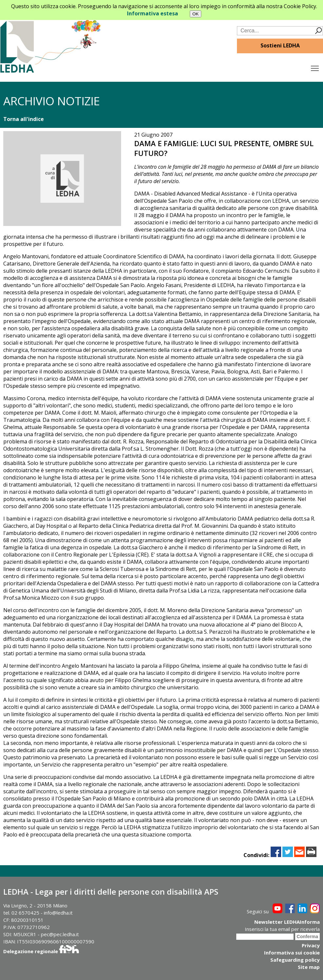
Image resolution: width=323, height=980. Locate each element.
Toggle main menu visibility (315, 67)
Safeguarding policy (295, 960)
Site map (309, 967)
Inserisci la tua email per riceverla (282, 929)
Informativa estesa (153, 13)
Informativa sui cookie (292, 953)
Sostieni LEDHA (280, 45)
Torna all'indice (24, 119)
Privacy (311, 945)
